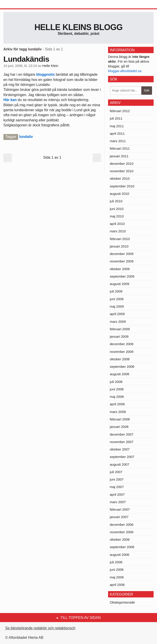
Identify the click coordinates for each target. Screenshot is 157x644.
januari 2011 (119, 156)
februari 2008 (120, 419)
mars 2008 (118, 412)
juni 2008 (117, 389)
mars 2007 (118, 502)
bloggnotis (46, 74)
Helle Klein (50, 66)
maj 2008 (117, 397)
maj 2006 (117, 577)
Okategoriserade (122, 602)
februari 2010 (120, 239)
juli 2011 (116, 118)
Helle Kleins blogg (78, 27)
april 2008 (117, 404)
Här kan (11, 100)
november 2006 (122, 532)
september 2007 (122, 457)
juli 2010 (116, 201)
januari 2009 (119, 336)
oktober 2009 (120, 269)
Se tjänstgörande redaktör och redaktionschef (42, 628)
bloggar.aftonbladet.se (125, 71)
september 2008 (122, 367)
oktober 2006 (120, 539)
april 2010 (117, 224)
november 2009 (122, 261)
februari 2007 (120, 509)
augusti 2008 (120, 374)
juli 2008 (116, 382)
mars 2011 (118, 141)
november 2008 (122, 352)
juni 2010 (117, 209)
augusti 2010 (120, 194)
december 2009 (122, 254)
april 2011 (117, 133)
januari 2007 (119, 517)
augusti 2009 (120, 284)
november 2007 (122, 442)
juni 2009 (117, 299)
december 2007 (122, 434)
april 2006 (117, 585)
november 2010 (122, 171)
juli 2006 (116, 562)
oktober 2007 (120, 449)
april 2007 (117, 494)
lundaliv (26, 137)
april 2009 (117, 314)
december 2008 (122, 344)
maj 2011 (117, 126)
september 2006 (122, 547)
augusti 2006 (120, 555)
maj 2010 (117, 216)
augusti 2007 (120, 464)
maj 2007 (117, 487)
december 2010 (122, 164)
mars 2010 (118, 231)
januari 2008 (119, 427)
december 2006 (122, 525)
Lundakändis (26, 59)
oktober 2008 (120, 359)
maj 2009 (117, 306)
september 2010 (122, 186)
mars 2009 (118, 322)
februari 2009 (120, 329)
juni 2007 (117, 479)
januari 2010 (119, 246)
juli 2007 (116, 472)
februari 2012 (120, 111)
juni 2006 (117, 570)
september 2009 (122, 276)
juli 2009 (116, 291)
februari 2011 (120, 148)
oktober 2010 (120, 178)
